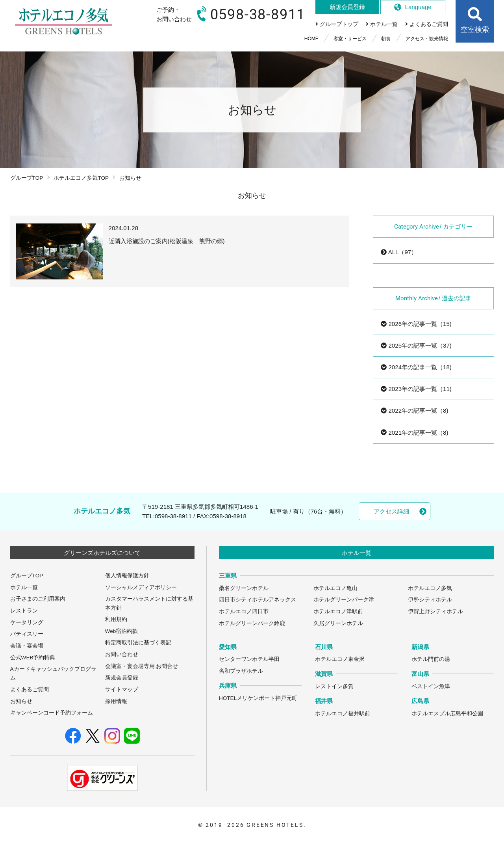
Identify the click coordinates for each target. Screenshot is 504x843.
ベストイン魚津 (431, 686)
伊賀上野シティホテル (435, 611)
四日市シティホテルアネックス (258, 600)
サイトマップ (122, 689)
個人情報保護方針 (127, 576)
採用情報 (116, 701)
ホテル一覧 (24, 587)
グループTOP (27, 178)
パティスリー (27, 634)
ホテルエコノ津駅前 (338, 611)
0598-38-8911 (173, 516)
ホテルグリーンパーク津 (344, 600)
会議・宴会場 (27, 646)
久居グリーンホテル (338, 623)
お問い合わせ (122, 654)
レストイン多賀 (334, 686)
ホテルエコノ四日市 (244, 611)
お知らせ (21, 701)
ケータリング (27, 622)
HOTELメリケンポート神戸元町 (258, 698)
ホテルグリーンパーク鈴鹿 (252, 623)
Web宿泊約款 (122, 631)
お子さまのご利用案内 (38, 599)
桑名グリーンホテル (244, 588)
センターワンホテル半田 (249, 659)
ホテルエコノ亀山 (335, 588)
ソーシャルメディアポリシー (141, 587)
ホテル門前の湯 (431, 659)
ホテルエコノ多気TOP (81, 178)
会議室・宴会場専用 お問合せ (142, 666)
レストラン (24, 611)
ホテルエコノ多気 (430, 588)
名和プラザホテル (241, 671)
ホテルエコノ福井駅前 (343, 714)
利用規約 (116, 619)
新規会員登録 (122, 678)
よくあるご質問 (30, 689)
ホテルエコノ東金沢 (340, 659)
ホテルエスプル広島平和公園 (447, 714)
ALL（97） (399, 252)
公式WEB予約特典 (33, 658)
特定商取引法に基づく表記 (138, 643)
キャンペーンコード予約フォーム (52, 713)
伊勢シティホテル (430, 600)
